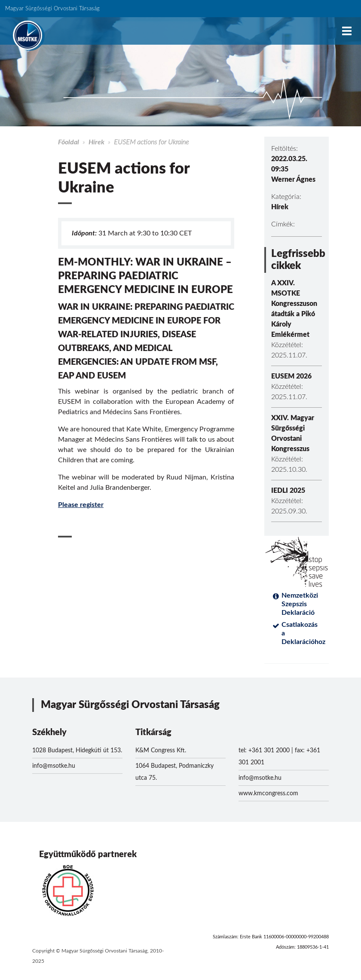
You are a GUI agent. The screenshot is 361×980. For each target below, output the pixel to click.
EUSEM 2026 (291, 376)
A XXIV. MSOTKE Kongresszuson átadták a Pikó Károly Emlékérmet (294, 309)
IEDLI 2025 (288, 491)
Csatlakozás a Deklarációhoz (302, 633)
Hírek (96, 142)
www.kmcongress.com (268, 794)
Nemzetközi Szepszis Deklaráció (300, 604)
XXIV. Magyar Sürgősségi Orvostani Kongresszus (293, 434)
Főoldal (69, 142)
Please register (81, 505)
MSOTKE (28, 35)
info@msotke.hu (54, 766)
